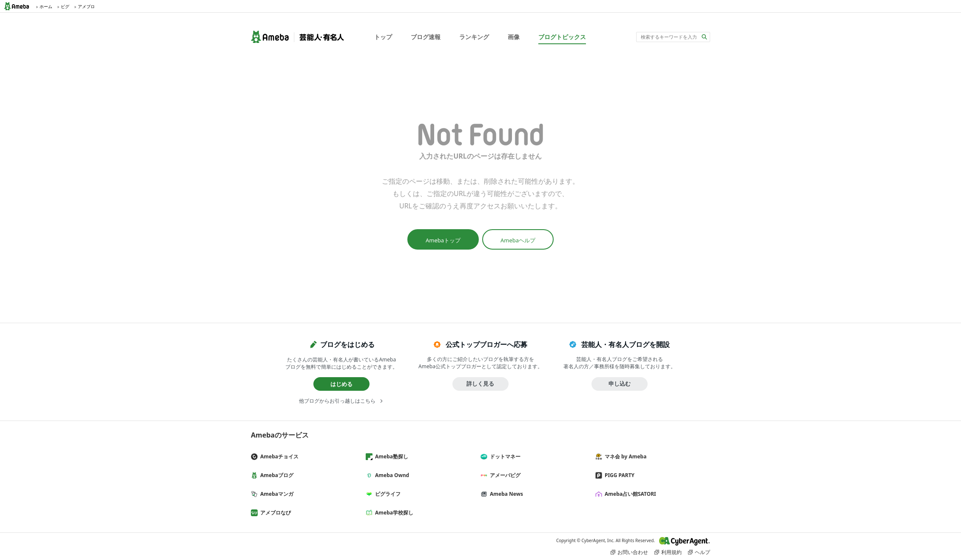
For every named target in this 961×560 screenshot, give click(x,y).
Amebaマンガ (276, 494)
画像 (514, 37)
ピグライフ (387, 494)
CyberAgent (685, 541)
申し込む (620, 384)
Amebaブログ (276, 475)
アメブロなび (274, 513)
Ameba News (505, 494)
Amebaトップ (443, 240)
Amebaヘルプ (518, 240)
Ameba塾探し (390, 456)
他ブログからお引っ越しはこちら (337, 401)
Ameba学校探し (393, 513)
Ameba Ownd (391, 475)
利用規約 (671, 552)
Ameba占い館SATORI (629, 494)
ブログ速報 (426, 37)
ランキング (474, 37)
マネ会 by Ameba (624, 456)
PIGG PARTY (618, 475)
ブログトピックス (562, 37)
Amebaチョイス (278, 456)
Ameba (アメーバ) (19, 6)
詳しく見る (480, 384)
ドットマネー (504, 456)
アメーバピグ (504, 475)
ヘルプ (702, 552)
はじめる (341, 384)
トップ (383, 37)
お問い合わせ (633, 552)
